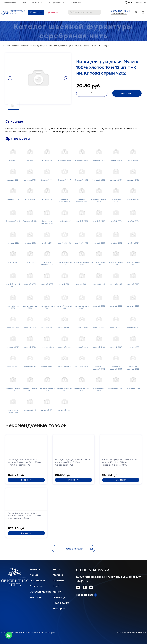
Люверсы (59, 609)
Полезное (36, 586)
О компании (10, 2)
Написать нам (84, 595)
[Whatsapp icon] (9, 635)
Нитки (57, 569)
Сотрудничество (56, 2)
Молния (58, 575)
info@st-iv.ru (84, 581)
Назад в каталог (78, 549)
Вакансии (76, 2)
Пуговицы (59, 597)
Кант (56, 586)
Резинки (58, 581)
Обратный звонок (119, 14)
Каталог (38, 12)
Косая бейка (61, 603)
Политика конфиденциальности (131, 633)
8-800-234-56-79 (120, 11)
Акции (55, 12)
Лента (57, 592)
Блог (24, 2)
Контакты (37, 2)
